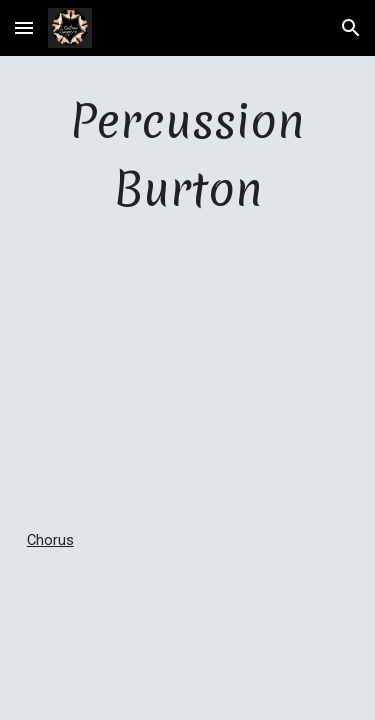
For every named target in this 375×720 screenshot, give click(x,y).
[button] (24, 27)
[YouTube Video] (188, 375)
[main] (188, 156)
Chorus (50, 540)
